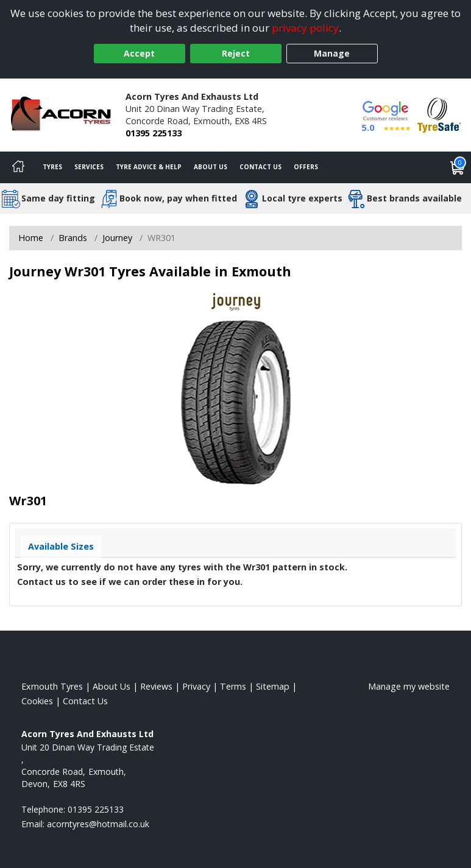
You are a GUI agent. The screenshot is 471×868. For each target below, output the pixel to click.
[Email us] (98, 824)
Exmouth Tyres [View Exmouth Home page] (52, 686)
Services (89, 167)
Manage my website (409, 686)
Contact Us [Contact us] (260, 167)
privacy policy (305, 28)
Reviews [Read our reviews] (156, 686)
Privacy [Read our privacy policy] (196, 686)
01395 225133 (154, 133)
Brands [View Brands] (73, 238)
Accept (139, 53)
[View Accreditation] (439, 114)
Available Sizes (61, 546)
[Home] (18, 167)
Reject (236, 53)
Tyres (52, 167)
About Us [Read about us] (112, 686)
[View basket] (458, 167)
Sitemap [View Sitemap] (273, 686)
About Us (211, 167)
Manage (332, 53)
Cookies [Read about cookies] (37, 701)
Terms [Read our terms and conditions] (233, 686)
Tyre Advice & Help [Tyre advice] (149, 167)
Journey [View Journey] (117, 238)
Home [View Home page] (31, 238)
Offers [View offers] (306, 167)
